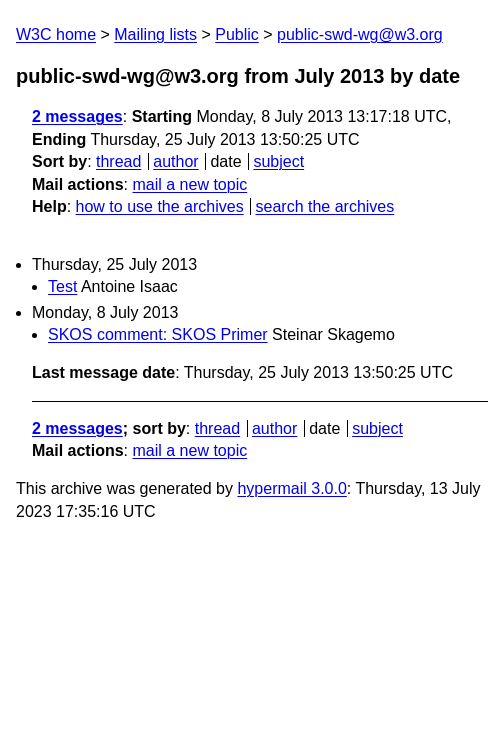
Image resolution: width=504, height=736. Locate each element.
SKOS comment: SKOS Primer (158, 334)
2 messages (77, 116)
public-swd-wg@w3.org (360, 34)
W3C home (56, 34)
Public (237, 34)
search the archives (325, 206)
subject (278, 161)
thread (118, 161)
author (175, 161)
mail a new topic (189, 184)
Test (62, 286)
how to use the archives (160, 206)
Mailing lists (155, 34)
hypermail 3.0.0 (291, 488)
